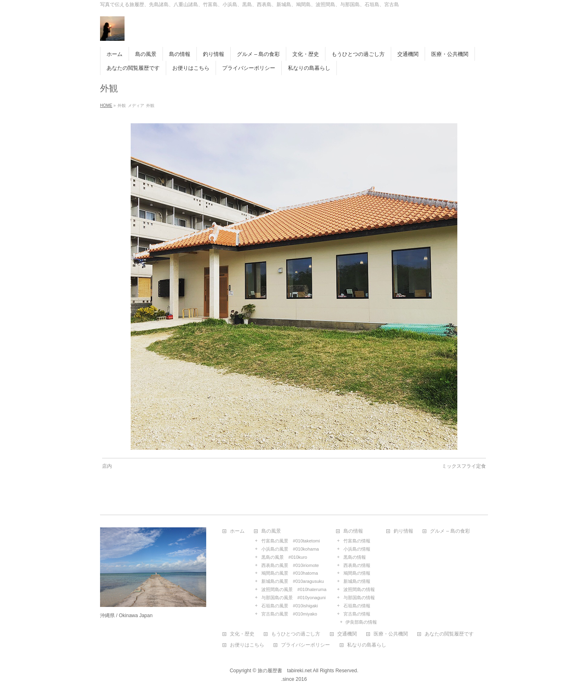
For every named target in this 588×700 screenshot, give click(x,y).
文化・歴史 (242, 634)
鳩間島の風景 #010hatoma (290, 573)
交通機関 (347, 634)
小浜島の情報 (357, 549)
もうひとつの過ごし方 (296, 634)
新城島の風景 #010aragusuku (293, 581)
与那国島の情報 (359, 598)
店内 (107, 466)
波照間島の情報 (359, 589)
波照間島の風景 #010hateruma (294, 589)
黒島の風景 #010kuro (284, 557)
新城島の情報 (357, 581)
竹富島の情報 (357, 541)
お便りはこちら (247, 645)
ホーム (237, 531)
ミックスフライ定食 (464, 466)
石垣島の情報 (357, 606)
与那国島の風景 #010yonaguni (293, 598)
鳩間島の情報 (357, 573)
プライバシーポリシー (305, 645)
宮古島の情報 (357, 614)
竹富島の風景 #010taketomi (291, 541)
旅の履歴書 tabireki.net (285, 671)
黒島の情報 (355, 557)
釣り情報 (403, 531)
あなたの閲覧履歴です (449, 634)
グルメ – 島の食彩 (450, 531)
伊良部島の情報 (361, 622)
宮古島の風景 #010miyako (289, 614)
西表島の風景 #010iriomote (290, 565)
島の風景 (271, 531)
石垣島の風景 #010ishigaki (290, 606)
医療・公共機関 (391, 634)
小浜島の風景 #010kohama (290, 549)
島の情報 (353, 531)
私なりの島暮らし (367, 645)
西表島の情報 (357, 565)
